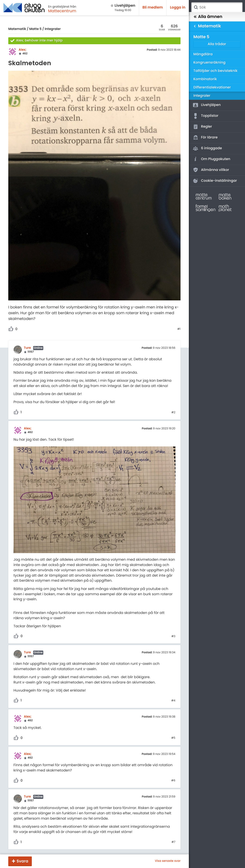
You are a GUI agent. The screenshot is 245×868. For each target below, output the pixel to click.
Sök (196, 7)
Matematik (17, 29)
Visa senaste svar (168, 861)
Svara (22, 861)
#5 (173, 738)
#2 (173, 413)
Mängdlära (203, 54)
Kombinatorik (205, 79)
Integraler (53, 29)
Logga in (178, 7)
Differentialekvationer (212, 87)
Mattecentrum (62, 11)
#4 (173, 701)
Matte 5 (35, 29)
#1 (179, 329)
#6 (173, 781)
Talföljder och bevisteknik (216, 71)
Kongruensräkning (209, 63)
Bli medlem (153, 7)
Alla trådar (217, 44)
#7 (174, 842)
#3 (173, 636)
